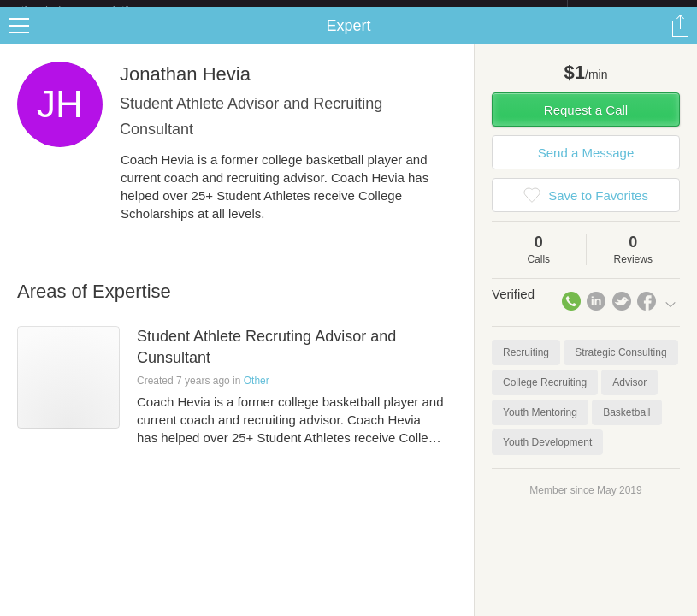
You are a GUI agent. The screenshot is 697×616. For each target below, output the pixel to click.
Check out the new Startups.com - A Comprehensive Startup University (382, 11)
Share (680, 39)
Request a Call (586, 124)
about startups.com (628, 11)
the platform (92, 10)
